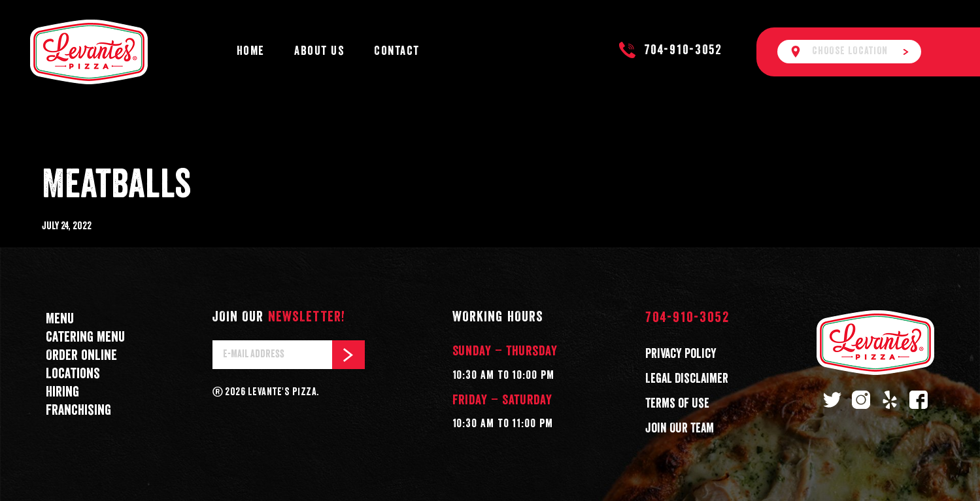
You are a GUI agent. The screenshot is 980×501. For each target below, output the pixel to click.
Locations (73, 374)
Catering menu (85, 337)
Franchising (78, 411)
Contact (397, 51)
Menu (60, 319)
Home (251, 51)
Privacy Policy (681, 354)
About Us (319, 51)
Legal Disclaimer (687, 379)
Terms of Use (677, 404)
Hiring (62, 392)
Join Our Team (680, 428)
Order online (81, 356)
